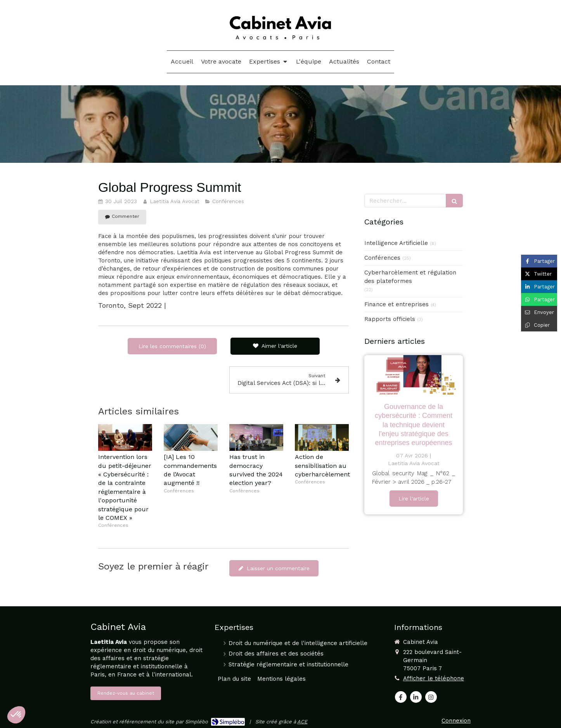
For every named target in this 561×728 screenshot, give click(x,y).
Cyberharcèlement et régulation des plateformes (410, 277)
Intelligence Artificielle (396, 243)
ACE (302, 722)
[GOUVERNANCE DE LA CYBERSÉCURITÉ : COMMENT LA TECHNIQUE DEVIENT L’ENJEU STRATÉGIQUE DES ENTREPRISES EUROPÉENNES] (414, 375)
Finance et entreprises (397, 304)
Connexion (456, 721)
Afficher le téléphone (434, 678)
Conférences (382, 258)
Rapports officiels (390, 319)
